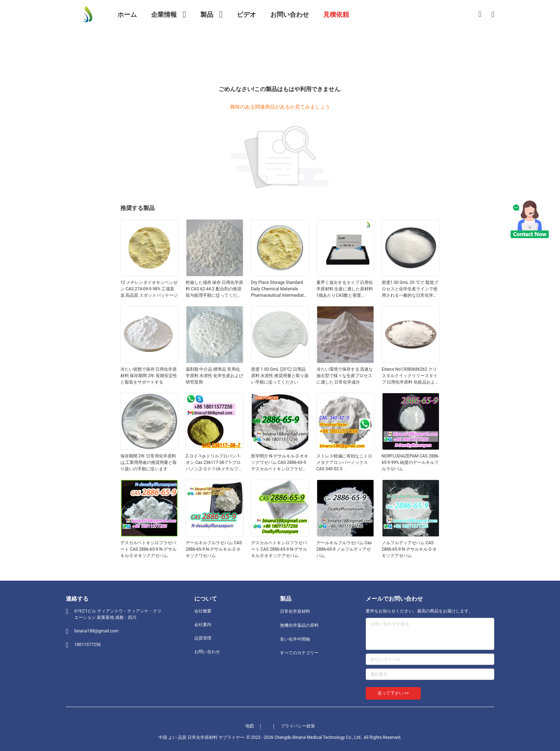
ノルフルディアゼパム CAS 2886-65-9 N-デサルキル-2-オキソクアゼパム (409, 549)
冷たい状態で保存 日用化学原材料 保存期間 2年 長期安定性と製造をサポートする (149, 376)
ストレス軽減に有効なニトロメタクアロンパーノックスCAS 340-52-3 (344, 462)
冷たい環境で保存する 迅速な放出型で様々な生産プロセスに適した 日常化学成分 (345, 376)
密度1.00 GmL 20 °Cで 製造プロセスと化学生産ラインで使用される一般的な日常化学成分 (410, 289)
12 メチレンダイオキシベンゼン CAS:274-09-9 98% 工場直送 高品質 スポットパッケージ (149, 289)
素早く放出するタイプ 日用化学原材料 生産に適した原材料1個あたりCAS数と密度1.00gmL (345, 289)
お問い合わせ (207, 652)
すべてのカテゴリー (299, 653)
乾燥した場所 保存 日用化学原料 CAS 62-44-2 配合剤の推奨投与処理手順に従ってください (215, 289)
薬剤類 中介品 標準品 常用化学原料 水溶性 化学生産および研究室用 (215, 376)
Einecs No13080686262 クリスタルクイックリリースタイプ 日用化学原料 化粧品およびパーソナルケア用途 (411, 376)
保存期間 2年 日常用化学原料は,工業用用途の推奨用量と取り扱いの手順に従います (149, 462)
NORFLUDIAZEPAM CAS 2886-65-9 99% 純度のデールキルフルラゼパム (411, 462)
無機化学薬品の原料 (299, 625)
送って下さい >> (393, 693)
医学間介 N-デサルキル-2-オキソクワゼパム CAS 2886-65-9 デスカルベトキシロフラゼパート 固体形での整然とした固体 (280, 463)
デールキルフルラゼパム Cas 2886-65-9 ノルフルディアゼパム (344, 549)
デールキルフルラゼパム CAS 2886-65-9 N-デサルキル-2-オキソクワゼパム (214, 549)
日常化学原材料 (295, 611)
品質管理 (203, 638)
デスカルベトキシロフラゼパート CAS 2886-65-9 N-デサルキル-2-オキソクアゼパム (148, 549)
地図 (250, 726)
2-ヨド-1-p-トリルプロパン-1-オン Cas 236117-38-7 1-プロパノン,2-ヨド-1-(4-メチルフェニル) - (214, 463)
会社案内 (203, 625)
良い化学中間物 (295, 639)
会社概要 (203, 611)
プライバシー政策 (298, 726)
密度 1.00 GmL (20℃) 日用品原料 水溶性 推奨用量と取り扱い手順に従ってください (280, 376)
